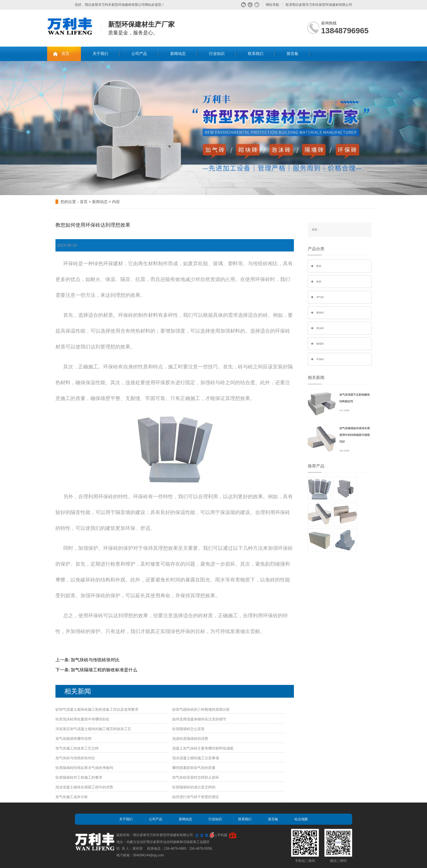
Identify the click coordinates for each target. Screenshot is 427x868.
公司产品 (139, 54)
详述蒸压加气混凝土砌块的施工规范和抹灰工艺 (93, 729)
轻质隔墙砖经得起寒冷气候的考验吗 (84, 768)
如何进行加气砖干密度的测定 (196, 797)
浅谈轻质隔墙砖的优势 (190, 739)
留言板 (293, 54)
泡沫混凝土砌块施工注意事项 (196, 758)
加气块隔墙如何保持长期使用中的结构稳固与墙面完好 (355, 435)
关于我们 (100, 54)
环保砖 (320, 359)
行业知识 (217, 54)
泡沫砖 (320, 328)
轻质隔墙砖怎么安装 (188, 729)
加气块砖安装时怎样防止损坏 (196, 777)
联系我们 (256, 54)
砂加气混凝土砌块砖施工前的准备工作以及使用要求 (97, 709)
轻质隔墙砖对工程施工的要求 (79, 777)
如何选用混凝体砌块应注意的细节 (199, 719)
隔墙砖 (320, 344)
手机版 (222, 835)
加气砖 (320, 297)
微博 (250, 5)
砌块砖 (320, 313)
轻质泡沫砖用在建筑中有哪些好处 (82, 719)
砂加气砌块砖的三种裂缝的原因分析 (201, 709)
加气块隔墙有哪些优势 (73, 739)
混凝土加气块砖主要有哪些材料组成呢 (203, 748)
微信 (244, 5)
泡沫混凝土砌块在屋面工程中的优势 (84, 787)
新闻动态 (178, 54)
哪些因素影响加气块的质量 (194, 768)
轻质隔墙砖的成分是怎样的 (194, 787)
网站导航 (273, 5)
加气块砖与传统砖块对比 (95, 660)
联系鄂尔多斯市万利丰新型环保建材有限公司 (319, 5)
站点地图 (301, 819)
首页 (65, 54)
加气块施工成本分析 (72, 797)
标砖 (319, 282)
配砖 (319, 266)
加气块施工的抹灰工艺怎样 (77, 748)
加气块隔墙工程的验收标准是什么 (104, 670)
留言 (257, 5)
